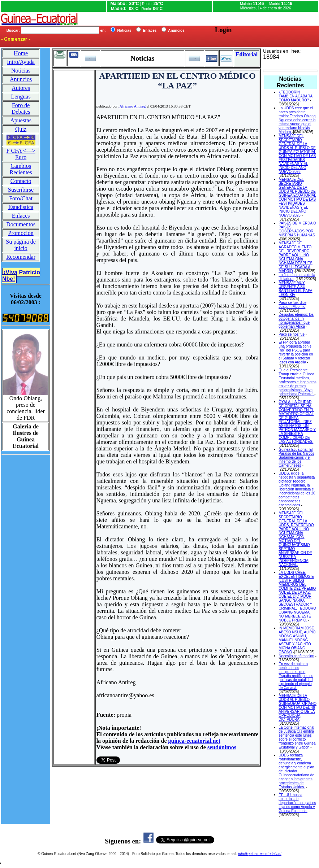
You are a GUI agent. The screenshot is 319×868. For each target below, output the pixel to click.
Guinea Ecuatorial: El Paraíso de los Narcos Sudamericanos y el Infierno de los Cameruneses (296, 457)
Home (21, 53)
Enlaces (21, 216)
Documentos (21, 224)
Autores (21, 88)
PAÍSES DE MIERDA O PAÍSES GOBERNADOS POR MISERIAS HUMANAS (297, 229)
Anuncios (21, 79)
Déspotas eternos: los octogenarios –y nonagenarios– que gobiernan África (296, 320)
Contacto (21, 181)
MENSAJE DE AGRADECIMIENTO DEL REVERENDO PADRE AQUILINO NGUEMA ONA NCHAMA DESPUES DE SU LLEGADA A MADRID (295, 257)
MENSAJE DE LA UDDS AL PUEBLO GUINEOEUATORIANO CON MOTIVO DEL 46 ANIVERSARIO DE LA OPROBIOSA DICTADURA (298, 708)
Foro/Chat (21, 198)
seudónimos (222, 747)
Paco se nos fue (292, 334)
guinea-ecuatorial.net (194, 741)
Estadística (21, 207)
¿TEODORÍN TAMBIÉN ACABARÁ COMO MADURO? (296, 96)
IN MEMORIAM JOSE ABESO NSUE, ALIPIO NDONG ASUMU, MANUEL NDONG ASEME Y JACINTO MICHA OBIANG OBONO (297, 640)
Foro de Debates (21, 108)
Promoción (21, 233)
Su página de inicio (21, 245)
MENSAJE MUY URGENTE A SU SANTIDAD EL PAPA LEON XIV (295, 289)
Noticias (21, 71)
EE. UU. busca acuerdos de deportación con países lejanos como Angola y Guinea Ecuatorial (297, 803)
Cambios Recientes (21, 169)
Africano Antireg (133, 106)
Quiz (21, 129)
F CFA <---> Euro (21, 154)
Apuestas (21, 120)
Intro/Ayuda (21, 62)
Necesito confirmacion (296, 656)
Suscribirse (21, 190)
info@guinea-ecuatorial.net (260, 854)
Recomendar (21, 257)
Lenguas (21, 97)
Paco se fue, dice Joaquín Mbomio (292, 305)
